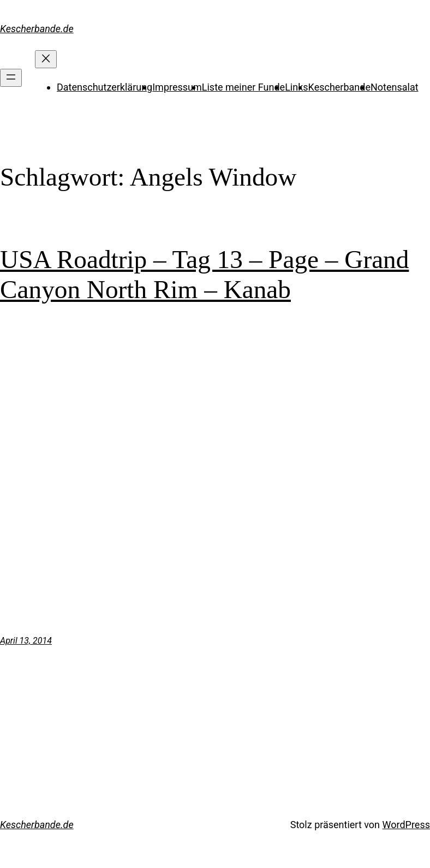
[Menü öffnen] (11, 78)
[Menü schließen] (46, 59)
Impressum (177, 87)
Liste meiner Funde (243, 87)
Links (296, 87)
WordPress (406, 825)
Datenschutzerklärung (104, 87)
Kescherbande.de (37, 29)
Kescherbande (339, 87)
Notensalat (395, 87)
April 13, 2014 (26, 641)
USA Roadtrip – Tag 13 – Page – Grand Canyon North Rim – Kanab (204, 274)
